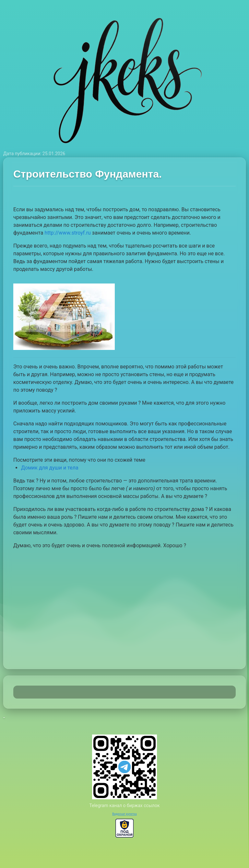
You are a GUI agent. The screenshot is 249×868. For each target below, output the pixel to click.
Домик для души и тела (50, 468)
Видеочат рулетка (124, 814)
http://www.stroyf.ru (68, 233)
